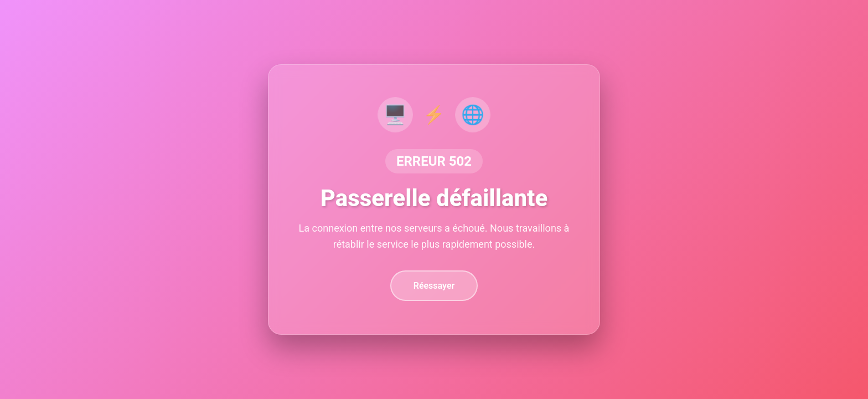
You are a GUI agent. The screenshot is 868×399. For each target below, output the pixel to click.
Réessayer (434, 286)
